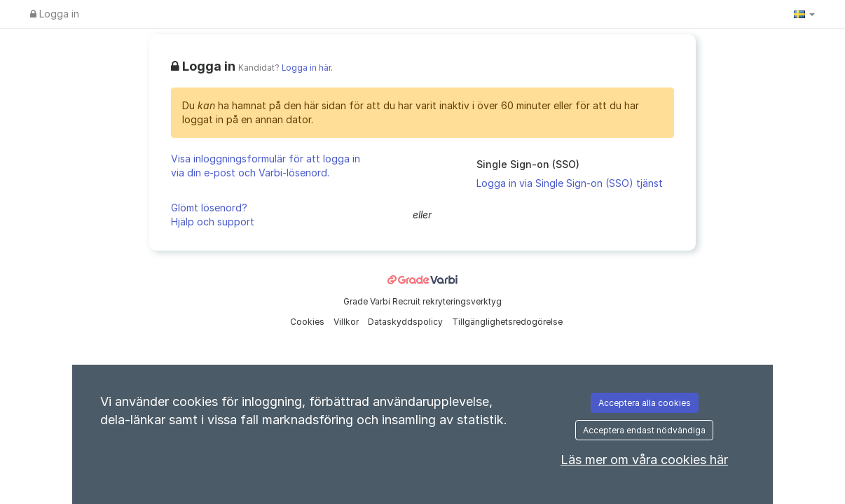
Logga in (55, 14)
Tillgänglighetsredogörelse (507, 322)
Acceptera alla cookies (645, 403)
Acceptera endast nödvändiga (644, 430)
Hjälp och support (213, 222)
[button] (804, 14)
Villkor (347, 322)
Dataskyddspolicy (406, 322)
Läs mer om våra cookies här (644, 460)
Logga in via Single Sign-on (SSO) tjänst (570, 183)
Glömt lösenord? (209, 208)
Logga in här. (307, 68)
